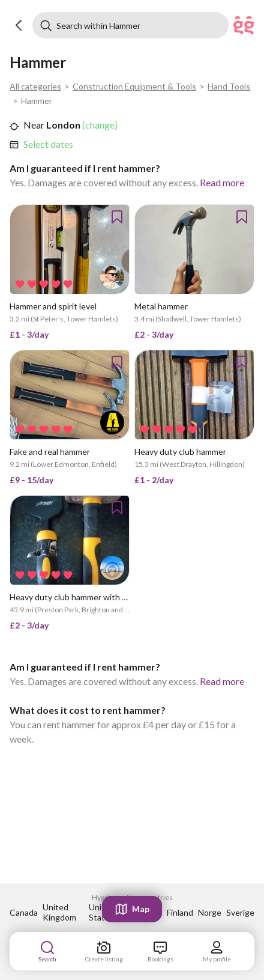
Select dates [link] (48, 144)
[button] (19, 25)
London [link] (62, 125)
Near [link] (34, 125)
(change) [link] (99, 125)
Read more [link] (222, 182)
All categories (35, 86)
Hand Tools (229, 86)
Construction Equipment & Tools (134, 86)
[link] (48, 144)
